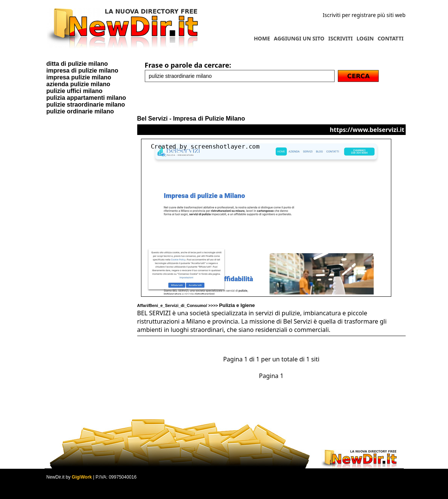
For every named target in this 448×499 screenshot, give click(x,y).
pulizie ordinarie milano (80, 111)
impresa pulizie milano (79, 77)
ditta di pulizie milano (77, 64)
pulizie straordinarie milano (86, 105)
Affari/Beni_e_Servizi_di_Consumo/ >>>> (196, 305)
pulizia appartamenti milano (86, 98)
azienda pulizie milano (78, 84)
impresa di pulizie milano (82, 71)
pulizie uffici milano (74, 91)
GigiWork (82, 477)
